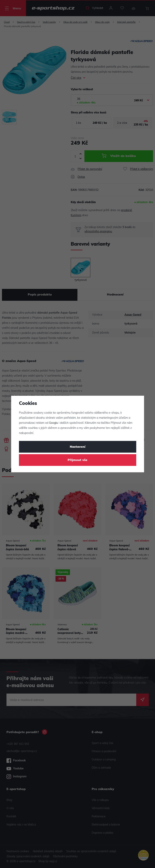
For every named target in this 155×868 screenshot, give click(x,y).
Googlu (53, 423)
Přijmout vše (77, 460)
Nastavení (78, 447)
